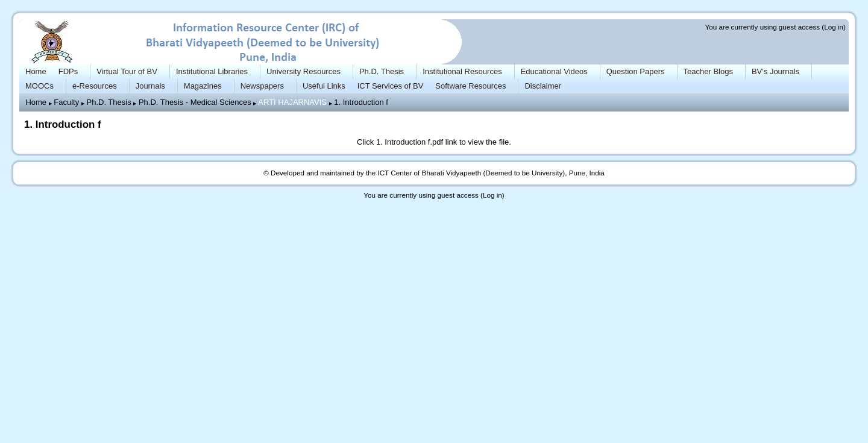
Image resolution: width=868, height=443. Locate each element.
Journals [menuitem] (150, 86)
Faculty (66, 102)
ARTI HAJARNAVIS (292, 102)
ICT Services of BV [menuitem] (391, 86)
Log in (834, 27)
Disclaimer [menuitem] (543, 86)
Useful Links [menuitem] (324, 86)
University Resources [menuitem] (303, 71)
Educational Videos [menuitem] (554, 71)
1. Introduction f (361, 102)
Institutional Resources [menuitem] (462, 71)
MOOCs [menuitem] (39, 86)
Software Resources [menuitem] (470, 86)
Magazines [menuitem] (203, 86)
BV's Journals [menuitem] (775, 71)
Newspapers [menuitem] (262, 86)
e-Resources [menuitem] (95, 86)
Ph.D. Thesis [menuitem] (382, 71)
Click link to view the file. (434, 142)
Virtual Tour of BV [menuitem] (127, 71)
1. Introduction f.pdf (410, 142)
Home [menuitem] (36, 71)
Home (36, 102)
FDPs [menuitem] (68, 71)
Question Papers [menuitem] (636, 71)
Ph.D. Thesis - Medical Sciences (195, 102)
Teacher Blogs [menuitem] (708, 71)
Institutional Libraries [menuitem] (212, 71)
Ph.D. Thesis (108, 102)
